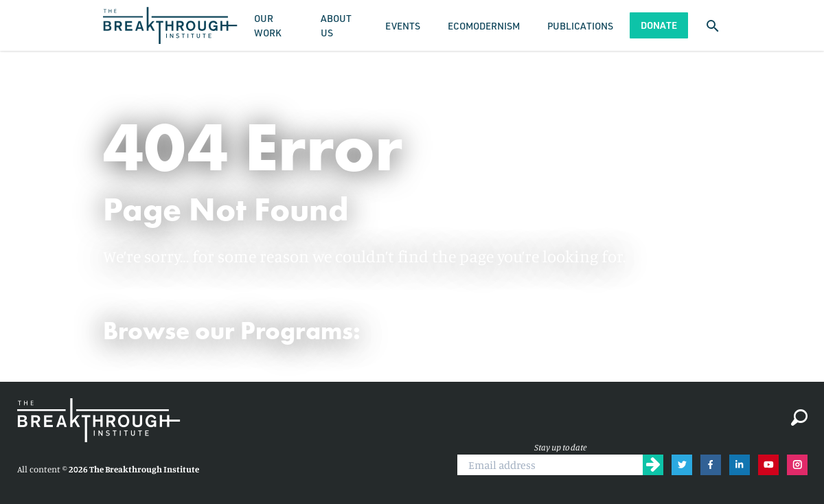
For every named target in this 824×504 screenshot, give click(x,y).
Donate (659, 25)
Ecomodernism (484, 26)
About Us (336, 25)
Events (403, 26)
